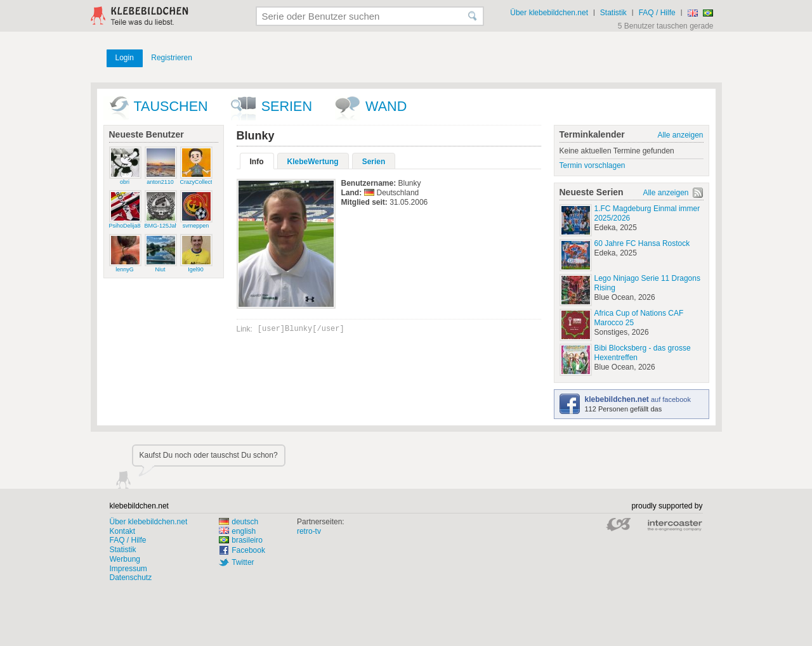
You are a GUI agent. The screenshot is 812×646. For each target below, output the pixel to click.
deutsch (239, 522)
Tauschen (171, 106)
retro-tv (309, 531)
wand (386, 106)
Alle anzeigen (680, 135)
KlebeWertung (313, 162)
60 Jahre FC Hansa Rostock (642, 243)
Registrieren (172, 58)
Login (125, 58)
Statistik (613, 13)
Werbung (125, 559)
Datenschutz (131, 578)
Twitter (243, 562)
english (237, 531)
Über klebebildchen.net (549, 13)
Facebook (248, 550)
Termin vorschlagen (593, 165)
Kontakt (123, 531)
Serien (287, 106)
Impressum (128, 569)
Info (257, 162)
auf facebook (638, 399)
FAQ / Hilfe (657, 13)
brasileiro (241, 540)
